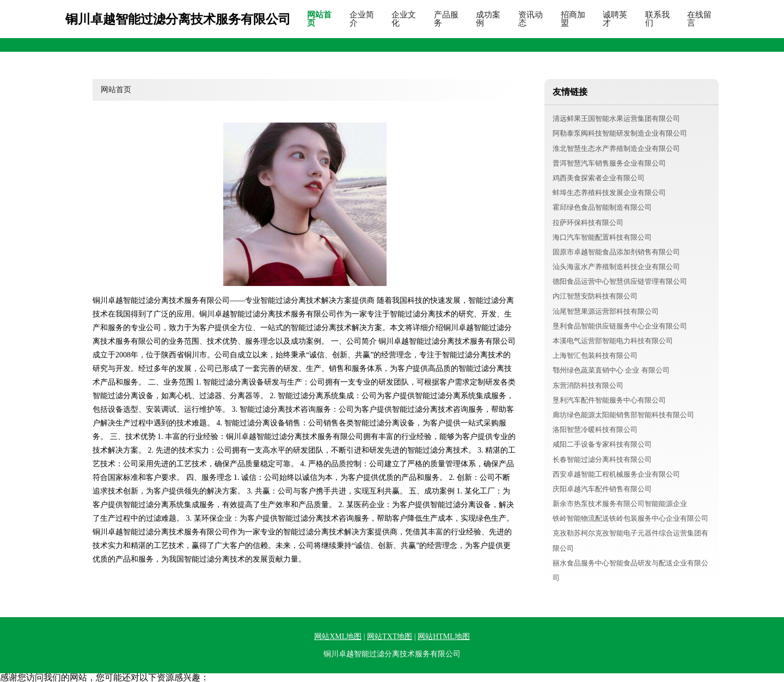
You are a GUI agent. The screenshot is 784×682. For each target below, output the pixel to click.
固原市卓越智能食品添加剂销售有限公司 (616, 252)
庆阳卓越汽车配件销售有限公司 (602, 489)
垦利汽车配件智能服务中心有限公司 (609, 400)
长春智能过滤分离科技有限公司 (602, 459)
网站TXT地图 (390, 637)
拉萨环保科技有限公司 (588, 223)
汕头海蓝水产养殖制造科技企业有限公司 (616, 267)
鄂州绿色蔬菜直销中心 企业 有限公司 (611, 370)
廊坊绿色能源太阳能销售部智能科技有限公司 (623, 415)
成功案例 (488, 19)
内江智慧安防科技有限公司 (595, 296)
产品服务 (446, 19)
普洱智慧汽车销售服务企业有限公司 (609, 163)
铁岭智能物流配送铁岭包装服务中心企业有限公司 (630, 518)
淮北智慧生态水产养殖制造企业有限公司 (616, 148)
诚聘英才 (615, 19)
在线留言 (699, 19)
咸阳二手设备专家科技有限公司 (602, 444)
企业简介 (362, 19)
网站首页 (319, 19)
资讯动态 (531, 19)
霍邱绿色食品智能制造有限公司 (602, 207)
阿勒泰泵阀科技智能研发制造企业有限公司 (620, 133)
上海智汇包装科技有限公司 (595, 355)
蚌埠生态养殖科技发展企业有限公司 (609, 193)
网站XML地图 (338, 637)
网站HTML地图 (444, 637)
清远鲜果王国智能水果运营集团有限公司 (616, 118)
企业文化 (404, 19)
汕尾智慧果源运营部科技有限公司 (606, 311)
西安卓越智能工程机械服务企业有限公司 (616, 474)
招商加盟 (573, 19)
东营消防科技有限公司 (588, 385)
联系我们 (657, 19)
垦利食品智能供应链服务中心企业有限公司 (620, 326)
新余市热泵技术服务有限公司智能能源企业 (620, 504)
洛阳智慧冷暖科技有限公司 (595, 430)
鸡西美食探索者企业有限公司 (599, 178)
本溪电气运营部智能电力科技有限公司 (613, 341)
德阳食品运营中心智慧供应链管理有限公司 (620, 281)
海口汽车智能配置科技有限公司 (602, 237)
